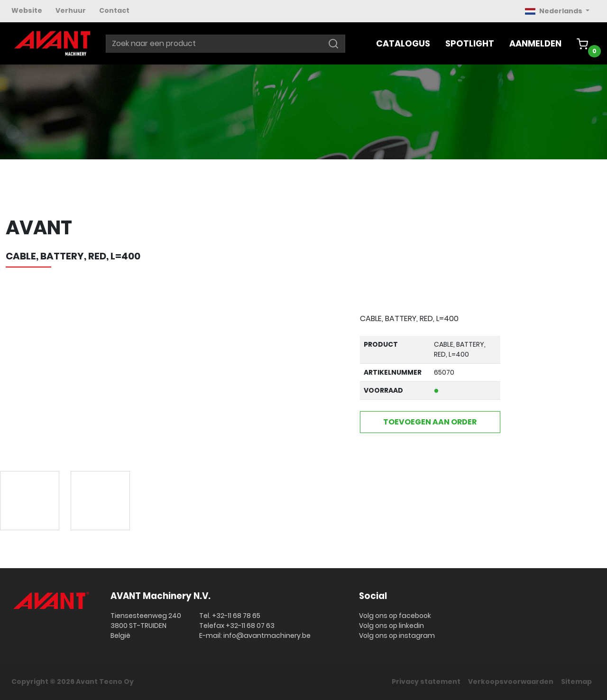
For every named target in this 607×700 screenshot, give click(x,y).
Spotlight (470, 43)
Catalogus (403, 43)
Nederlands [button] (554, 11)
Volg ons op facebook (395, 616)
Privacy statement (426, 682)
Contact (114, 10)
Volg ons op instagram (397, 636)
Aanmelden (535, 43)
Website (27, 10)
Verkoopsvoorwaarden (511, 682)
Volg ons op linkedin (391, 626)
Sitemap (576, 682)
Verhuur (71, 10)
